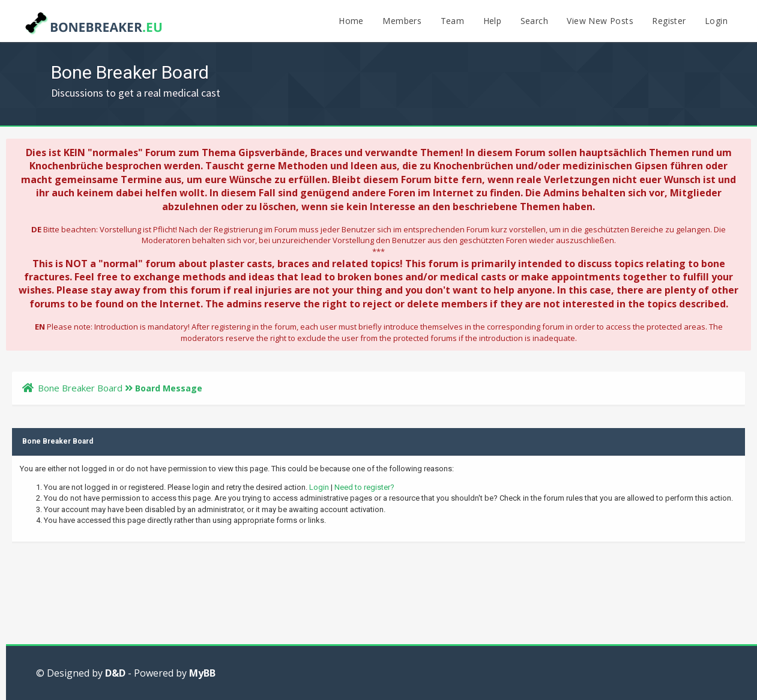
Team (453, 21)
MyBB (202, 673)
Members (402, 21)
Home (351, 21)
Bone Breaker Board (80, 388)
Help (493, 21)
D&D (115, 673)
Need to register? (364, 487)
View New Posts (600, 21)
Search (534, 21)
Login (716, 21)
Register (669, 21)
